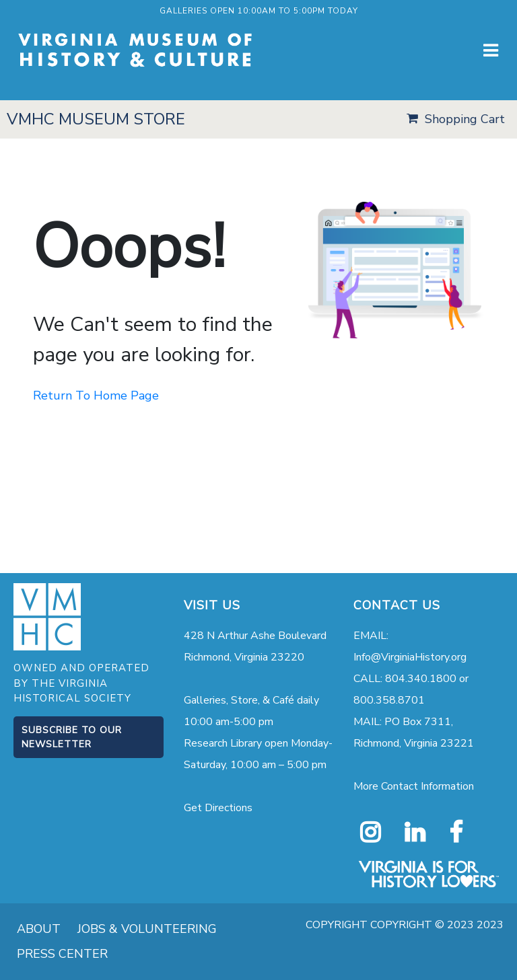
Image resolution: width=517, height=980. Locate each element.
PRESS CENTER (62, 954)
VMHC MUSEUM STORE (96, 119)
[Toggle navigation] (491, 50)
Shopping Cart (465, 119)
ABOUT (39, 929)
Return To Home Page (96, 395)
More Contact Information (414, 786)
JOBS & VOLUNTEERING (147, 929)
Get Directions (218, 808)
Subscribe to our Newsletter (72, 737)
